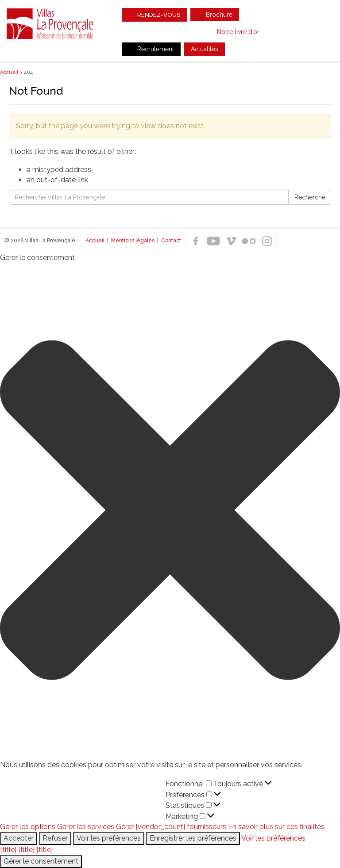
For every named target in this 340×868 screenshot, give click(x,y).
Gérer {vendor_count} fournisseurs (171, 827)
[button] (170, 512)
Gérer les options (28, 827)
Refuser (55, 838)
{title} (8, 850)
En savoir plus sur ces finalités (276, 827)
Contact (171, 241)
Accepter (19, 838)
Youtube (213, 241)
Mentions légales (133, 241)
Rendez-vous (159, 15)
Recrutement (156, 49)
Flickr (249, 241)
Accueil (95, 241)
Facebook (196, 241)
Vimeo (231, 241)
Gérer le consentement (41, 861)
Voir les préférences (109, 838)
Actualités (205, 49)
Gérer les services (86, 827)
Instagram (267, 241)
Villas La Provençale (51, 23)
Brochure (219, 15)
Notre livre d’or (238, 32)
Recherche (310, 197)
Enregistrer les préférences (193, 838)
